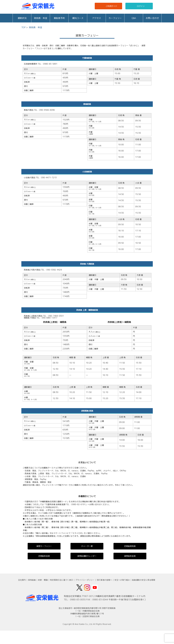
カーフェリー (115, 18)
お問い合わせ (152, 18)
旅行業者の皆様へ (104, 580)
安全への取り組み (122, 580)
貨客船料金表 (130, 556)
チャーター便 (87, 546)
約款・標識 (43, 580)
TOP (23, 27)
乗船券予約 (59, 18)
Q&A (134, 18)
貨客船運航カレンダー (87, 556)
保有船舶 (32, 580)
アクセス (97, 18)
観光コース (78, 18)
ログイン (138, 6)
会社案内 (22, 580)
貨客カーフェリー (44, 546)
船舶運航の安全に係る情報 (144, 580)
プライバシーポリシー (85, 580)
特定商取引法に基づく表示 (61, 580)
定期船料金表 (44, 556)
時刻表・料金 (41, 18)
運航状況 (22, 18)
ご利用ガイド (109, 6)
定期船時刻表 (130, 546)
